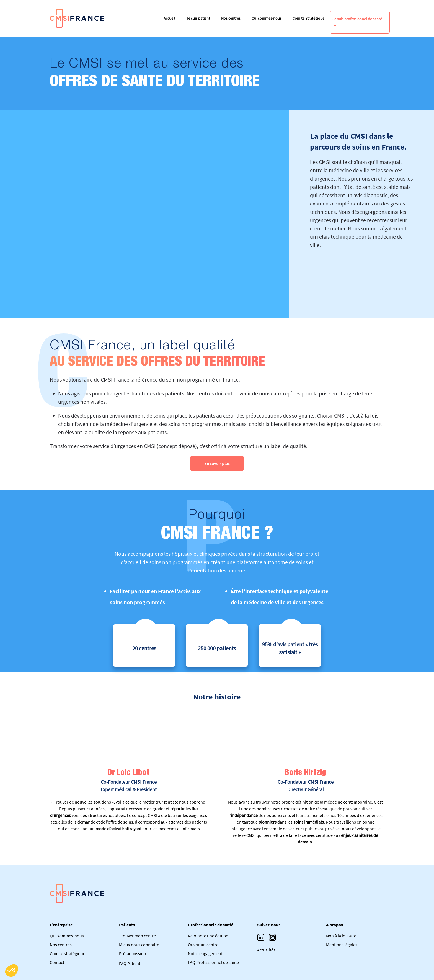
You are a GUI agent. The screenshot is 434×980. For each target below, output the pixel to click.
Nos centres (231, 18)
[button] (12, 971)
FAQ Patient (130, 963)
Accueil (169, 18)
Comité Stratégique (308, 18)
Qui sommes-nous (267, 18)
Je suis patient (198, 18)
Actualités (266, 950)
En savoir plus (217, 463)
